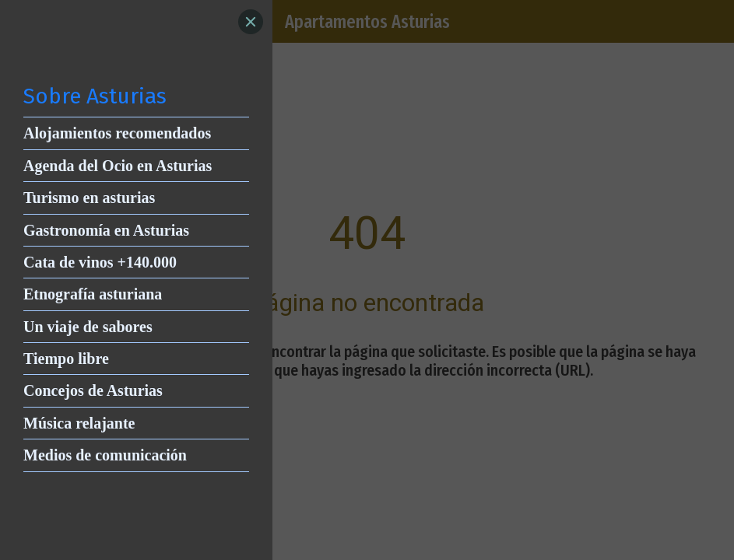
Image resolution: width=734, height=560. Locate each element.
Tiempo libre (66, 359)
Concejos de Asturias (93, 390)
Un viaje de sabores (88, 327)
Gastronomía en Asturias (106, 230)
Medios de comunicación (105, 455)
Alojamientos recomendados (117, 133)
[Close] (251, 22)
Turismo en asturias (89, 198)
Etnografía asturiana (93, 294)
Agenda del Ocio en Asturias (118, 166)
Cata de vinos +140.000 (100, 262)
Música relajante (79, 423)
